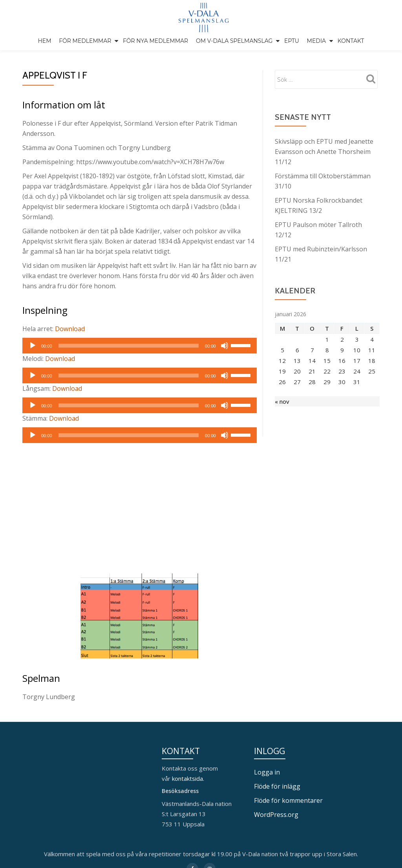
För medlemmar (85, 41)
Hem (44, 41)
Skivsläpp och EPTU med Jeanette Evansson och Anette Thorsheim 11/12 (324, 168)
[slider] (129, 362)
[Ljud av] (225, 362)
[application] (140, 362)
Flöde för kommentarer (288, 817)
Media (317, 41)
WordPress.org (276, 831)
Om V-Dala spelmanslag (234, 41)
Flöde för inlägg (277, 803)
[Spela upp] (33, 362)
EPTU (292, 41)
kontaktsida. (189, 795)
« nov (282, 418)
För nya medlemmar (155, 41)
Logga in (267, 789)
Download (70, 345)
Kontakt (351, 41)
